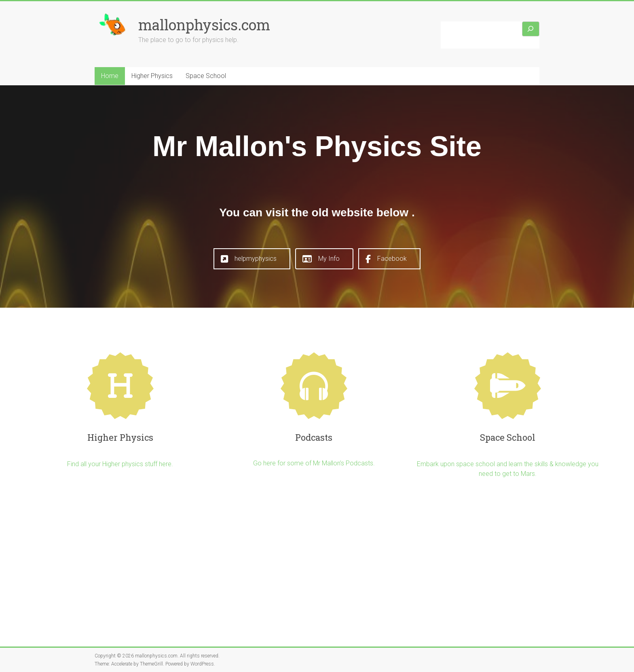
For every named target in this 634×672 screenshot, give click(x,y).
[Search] (531, 29)
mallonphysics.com (204, 25)
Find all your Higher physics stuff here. (120, 464)
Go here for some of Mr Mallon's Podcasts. (314, 463)
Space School (206, 76)
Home (110, 76)
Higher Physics (152, 76)
